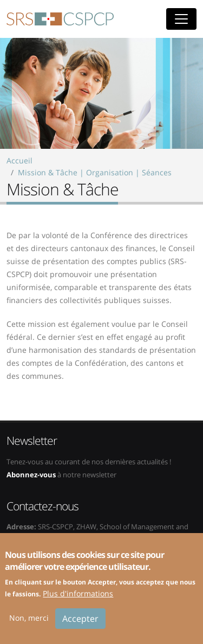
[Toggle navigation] (181, 19)
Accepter (80, 625)
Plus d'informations (78, 600)
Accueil (19, 160)
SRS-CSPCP (60, 19)
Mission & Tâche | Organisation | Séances (95, 172)
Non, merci (29, 624)
